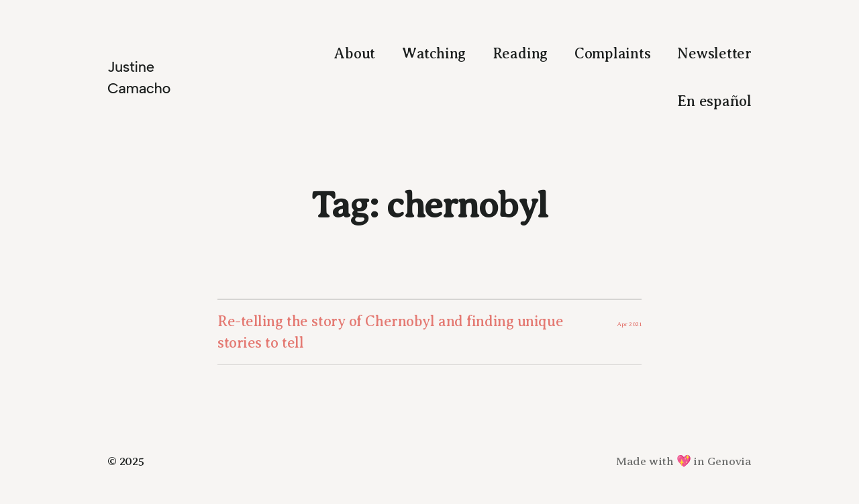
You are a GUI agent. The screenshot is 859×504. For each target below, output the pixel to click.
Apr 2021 (629, 324)
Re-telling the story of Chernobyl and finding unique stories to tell (390, 332)
